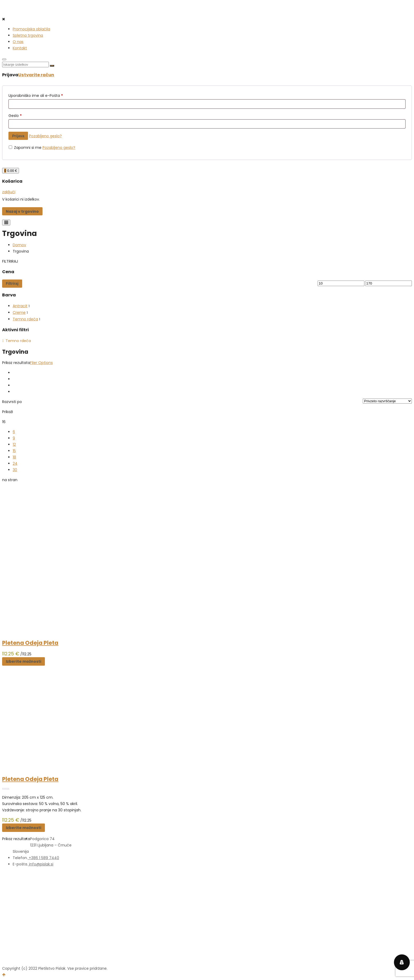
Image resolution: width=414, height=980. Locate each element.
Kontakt (20, 48)
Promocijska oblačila (31, 29)
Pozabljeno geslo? (45, 136)
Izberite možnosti (23, 661)
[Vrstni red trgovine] (387, 401)
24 (15, 463)
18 (14, 457)
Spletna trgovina (28, 35)
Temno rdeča (25, 319)
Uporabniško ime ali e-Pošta (36, 96)
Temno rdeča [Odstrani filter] (18, 341)
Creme (19, 313)
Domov (19, 245)
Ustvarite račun (36, 75)
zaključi (9, 192)
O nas (18, 42)
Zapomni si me (26, 148)
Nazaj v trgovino (22, 211)
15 (14, 451)
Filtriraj (12, 283)
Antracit (20, 306)
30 (15, 470)
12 (14, 444)
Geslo (15, 116)
